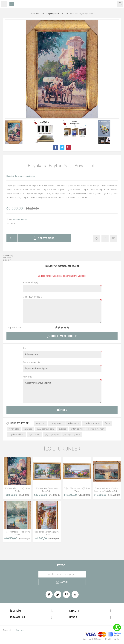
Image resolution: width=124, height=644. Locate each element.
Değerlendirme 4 (65, 327)
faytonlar (62, 429)
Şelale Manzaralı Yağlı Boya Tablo (47, 533)
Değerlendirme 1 (56, 327)
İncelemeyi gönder (64, 336)
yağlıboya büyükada (72, 435)
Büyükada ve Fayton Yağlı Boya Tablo (47, 490)
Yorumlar (7, 258)
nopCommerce (19, 630)
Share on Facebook (56, 147)
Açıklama (27, 377)
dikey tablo (41, 423)
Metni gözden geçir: (32, 297)
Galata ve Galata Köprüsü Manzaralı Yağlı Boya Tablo (107, 490)
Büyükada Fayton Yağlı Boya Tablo (17, 490)
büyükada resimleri (96, 429)
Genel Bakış (8, 256)
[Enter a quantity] (10, 238)
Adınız (26, 348)
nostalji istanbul (57, 423)
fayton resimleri (77, 429)
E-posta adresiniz (31, 362)
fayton (108, 423)
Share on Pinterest (68, 147)
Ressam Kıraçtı (20, 220)
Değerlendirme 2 (59, 327)
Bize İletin (7, 260)
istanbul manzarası (92, 423)
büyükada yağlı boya (45, 429)
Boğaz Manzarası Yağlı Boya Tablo (77, 490)
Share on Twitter (62, 147)
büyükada (28, 429)
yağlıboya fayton (52, 435)
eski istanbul (74, 423)
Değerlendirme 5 (68, 327)
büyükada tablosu (16, 435)
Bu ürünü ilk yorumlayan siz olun (21, 176)
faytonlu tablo (35, 435)
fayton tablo (14, 429)
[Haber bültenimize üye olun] (62, 574)
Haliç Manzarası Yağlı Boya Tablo (17, 533)
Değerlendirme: (15, 328)
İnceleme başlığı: (31, 282)
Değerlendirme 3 (62, 327)
